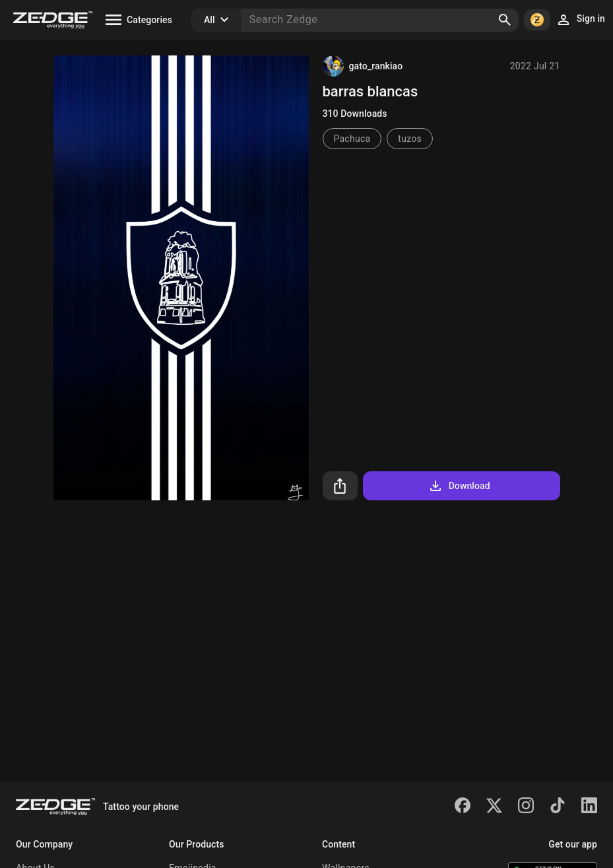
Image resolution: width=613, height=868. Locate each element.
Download (459, 486)
